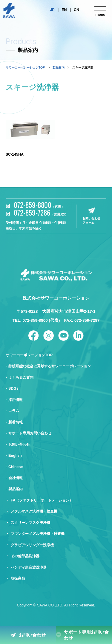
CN (76, 10)
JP (52, 10)
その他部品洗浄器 (25, 556)
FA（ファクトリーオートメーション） (42, 500)
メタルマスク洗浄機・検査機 (34, 511)
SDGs (13, 388)
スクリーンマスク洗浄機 (30, 523)
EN (64, 10)
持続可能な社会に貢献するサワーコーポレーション (50, 366)
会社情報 (16, 478)
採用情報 (16, 400)
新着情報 (16, 422)
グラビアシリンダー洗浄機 (32, 545)
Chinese (16, 467)
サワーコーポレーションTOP (29, 355)
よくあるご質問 (21, 377)
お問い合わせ (32, 635)
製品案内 (59, 68)
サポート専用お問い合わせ (86, 635)
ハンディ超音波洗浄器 (29, 567)
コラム (14, 411)
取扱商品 (18, 578)
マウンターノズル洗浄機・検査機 (38, 534)
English (15, 456)
